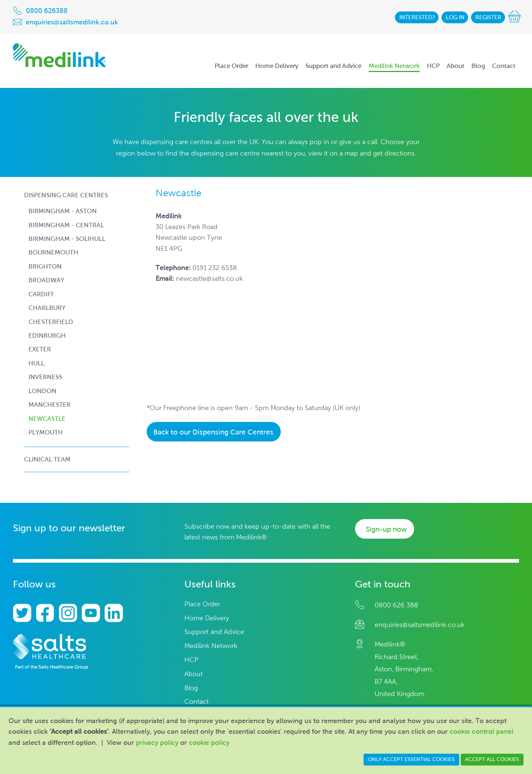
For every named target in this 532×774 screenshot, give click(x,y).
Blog (191, 688)
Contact (197, 702)
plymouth (46, 432)
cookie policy (209, 743)
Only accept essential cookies (411, 759)
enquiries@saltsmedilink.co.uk (420, 625)
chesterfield (51, 322)
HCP (191, 660)
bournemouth (53, 253)
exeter (40, 349)
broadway (46, 280)
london (42, 391)
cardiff (41, 294)
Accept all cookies (492, 759)
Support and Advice (214, 632)
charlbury (47, 308)
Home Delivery (207, 618)
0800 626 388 (396, 605)
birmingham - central (66, 225)
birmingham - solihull (67, 239)
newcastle (47, 419)
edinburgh (47, 336)
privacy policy (157, 743)
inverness (45, 377)
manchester (50, 405)
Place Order (202, 604)
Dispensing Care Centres (66, 195)
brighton (45, 267)
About (194, 674)
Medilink (59, 55)
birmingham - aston (63, 211)
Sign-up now (386, 529)
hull (36, 363)
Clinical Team (47, 459)
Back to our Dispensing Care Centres (213, 432)
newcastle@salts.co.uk (209, 279)
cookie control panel (482, 732)
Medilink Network (211, 646)
